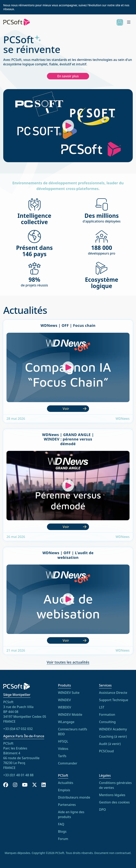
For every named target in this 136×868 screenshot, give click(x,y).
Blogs (62, 831)
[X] (35, 785)
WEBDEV (64, 707)
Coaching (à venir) (113, 736)
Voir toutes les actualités (68, 662)
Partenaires (67, 805)
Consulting (107, 722)
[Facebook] (6, 785)
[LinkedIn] (44, 785)
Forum (63, 839)
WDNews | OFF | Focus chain (68, 325)
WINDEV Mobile (70, 715)
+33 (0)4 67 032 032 (18, 729)
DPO (102, 810)
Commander (67, 763)
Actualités (65, 783)
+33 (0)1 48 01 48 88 (18, 775)
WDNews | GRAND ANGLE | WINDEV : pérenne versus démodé (68, 439)
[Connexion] (120, 22)
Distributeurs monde (74, 797)
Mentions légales (112, 795)
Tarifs (62, 756)
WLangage (66, 722)
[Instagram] (15, 785)
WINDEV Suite (69, 693)
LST (102, 707)
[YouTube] (25, 785)
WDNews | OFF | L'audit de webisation (68, 555)
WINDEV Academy (113, 729)
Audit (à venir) (110, 744)
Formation (107, 715)
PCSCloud (106, 751)
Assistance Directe (113, 693)
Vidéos (63, 749)
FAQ (61, 824)
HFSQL (63, 741)
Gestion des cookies (114, 802)
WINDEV (64, 700)
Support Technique (114, 700)
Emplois (64, 790)
